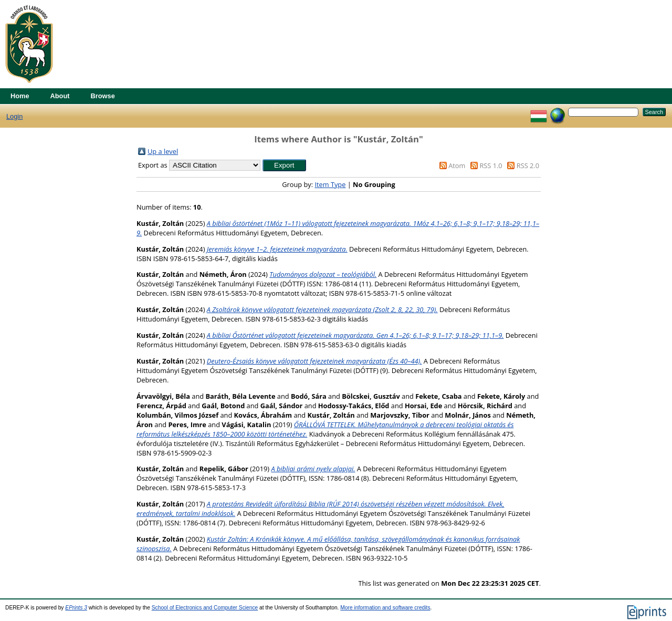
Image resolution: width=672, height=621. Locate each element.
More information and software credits (385, 608)
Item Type (330, 184)
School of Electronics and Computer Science (205, 608)
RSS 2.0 (528, 165)
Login (14, 116)
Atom (457, 165)
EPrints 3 (76, 608)
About (60, 96)
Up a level (163, 151)
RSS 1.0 (491, 165)
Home (20, 96)
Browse (103, 96)
